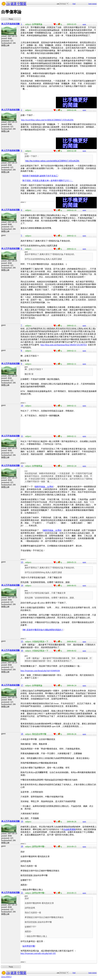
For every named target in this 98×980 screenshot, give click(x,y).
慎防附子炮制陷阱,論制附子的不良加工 (40, 176)
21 (22, 893)
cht (8, 4)
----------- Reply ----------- (11, 19)
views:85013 (6, 977)
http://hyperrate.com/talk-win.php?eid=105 (38, 953)
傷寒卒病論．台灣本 (44, 487)
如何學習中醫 (29, 946)
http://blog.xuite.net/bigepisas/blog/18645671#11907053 (64, 345)
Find (74, 4)
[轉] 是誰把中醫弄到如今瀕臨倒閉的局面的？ (43, 630)
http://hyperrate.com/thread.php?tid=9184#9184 (40, 671)
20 (22, 846)
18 (22, 734)
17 (22, 685)
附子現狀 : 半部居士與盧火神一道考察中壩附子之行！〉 (48, 181)
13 (22, 562)
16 (22, 650)
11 (22, 436)
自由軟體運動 (70, 829)
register (94, 4)
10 (22, 405)
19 (22, 821)
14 (22, 585)
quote (84, 24)
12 (22, 466)
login (90, 4)
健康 (14, 4)
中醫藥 (22, 4)
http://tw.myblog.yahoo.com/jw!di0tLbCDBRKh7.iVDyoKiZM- (47, 120)
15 (22, 641)
